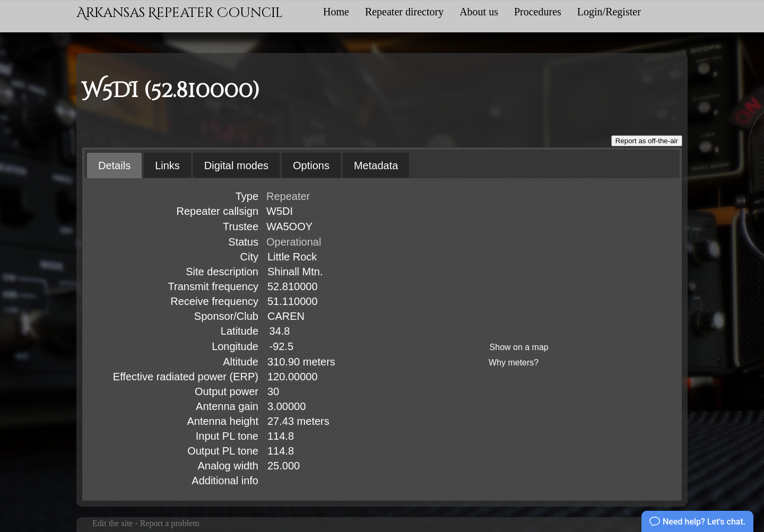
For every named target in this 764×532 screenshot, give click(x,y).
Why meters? (514, 363)
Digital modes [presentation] (236, 165)
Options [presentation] (311, 165)
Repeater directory (404, 12)
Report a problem (170, 523)
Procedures (538, 12)
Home (336, 12)
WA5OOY (289, 226)
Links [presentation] (167, 165)
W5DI (280, 211)
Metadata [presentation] (376, 165)
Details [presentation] (114, 165)
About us (479, 12)
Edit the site (112, 523)
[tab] (114, 165)
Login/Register (609, 12)
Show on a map (519, 347)
